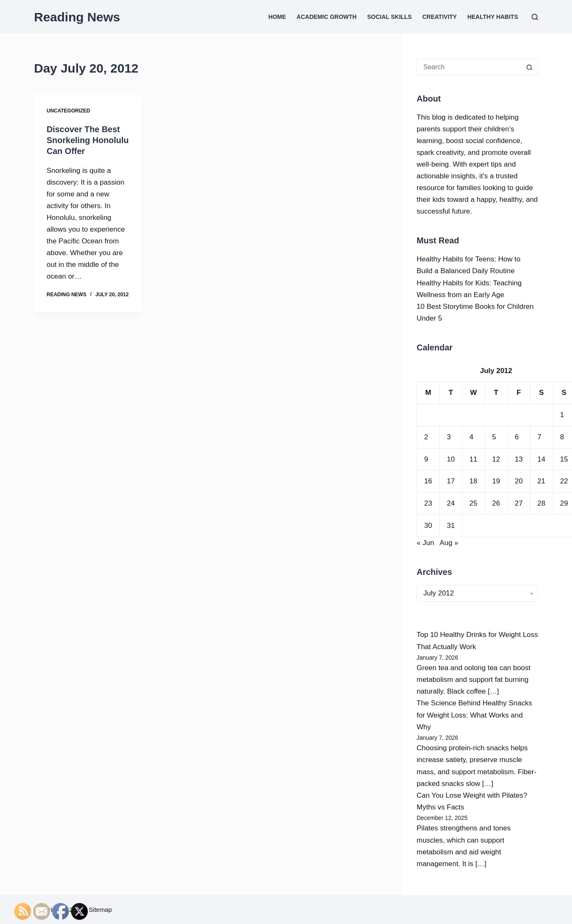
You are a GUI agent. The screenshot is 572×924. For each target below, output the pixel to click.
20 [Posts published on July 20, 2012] (519, 481)
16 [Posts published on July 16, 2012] (428, 481)
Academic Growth (327, 17)
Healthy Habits (493, 17)
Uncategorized (68, 111)
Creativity (439, 17)
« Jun (425, 543)
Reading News (77, 17)
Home (277, 17)
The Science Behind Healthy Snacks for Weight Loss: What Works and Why (474, 715)
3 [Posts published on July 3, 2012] (449, 437)
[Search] (535, 17)
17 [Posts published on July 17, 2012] (451, 481)
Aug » (449, 543)
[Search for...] (469, 67)
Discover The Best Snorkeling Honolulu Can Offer (88, 140)
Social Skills (389, 17)
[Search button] (530, 67)
